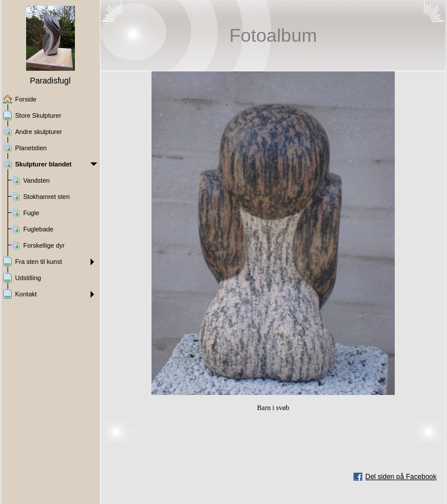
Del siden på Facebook (401, 477)
